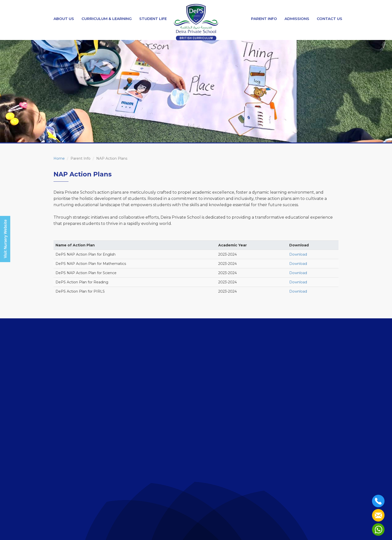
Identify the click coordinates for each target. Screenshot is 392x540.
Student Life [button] (153, 19)
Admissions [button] (297, 19)
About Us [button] (64, 19)
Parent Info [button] (264, 19)
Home (59, 158)
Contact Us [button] (329, 19)
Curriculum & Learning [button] (107, 19)
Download (298, 254)
